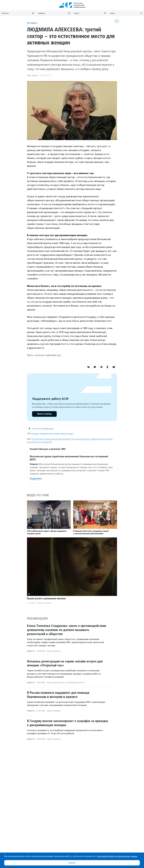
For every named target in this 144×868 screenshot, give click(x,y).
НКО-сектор (32, 75)
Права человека (44, 603)
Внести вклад (44, 414)
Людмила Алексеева (50, 434)
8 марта (36, 434)
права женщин (67, 434)
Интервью (32, 23)
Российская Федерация (43, 429)
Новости (31, 651)
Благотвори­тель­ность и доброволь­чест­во (66, 682)
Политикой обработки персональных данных (117, 856)
